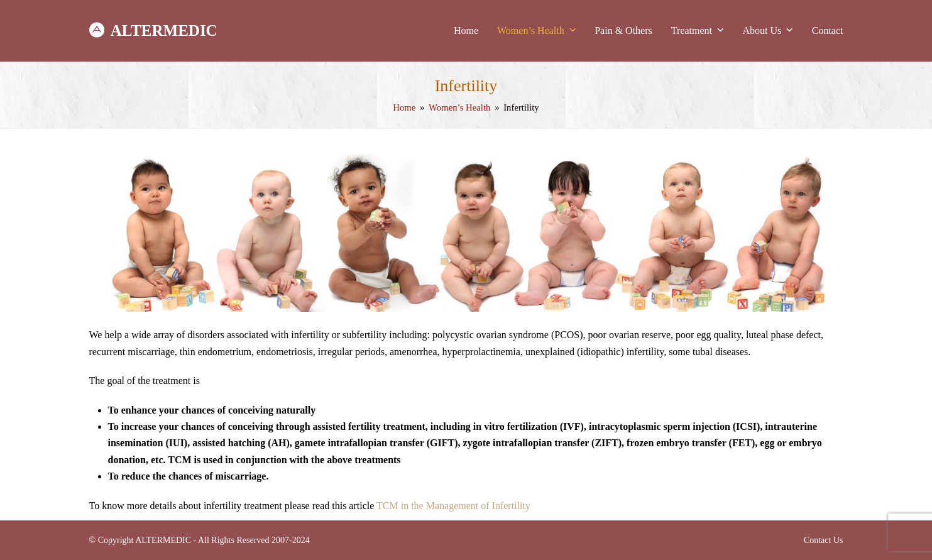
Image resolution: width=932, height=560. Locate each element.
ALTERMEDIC (153, 31)
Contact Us (824, 540)
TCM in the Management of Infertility (453, 506)
